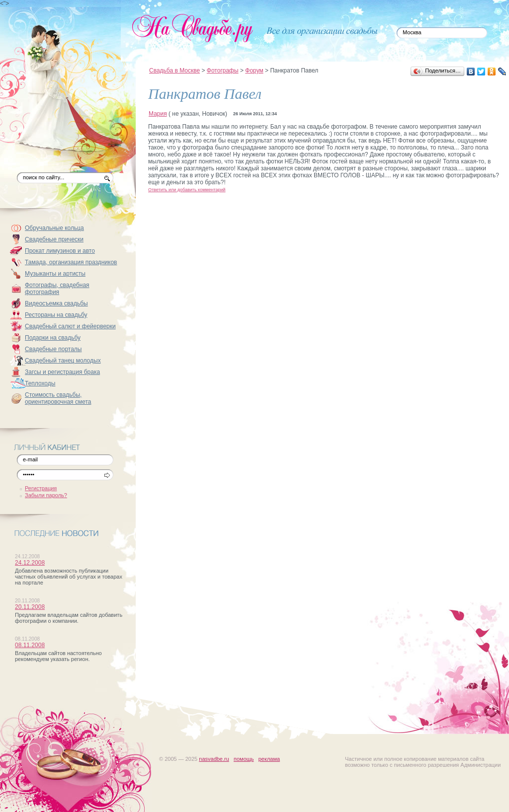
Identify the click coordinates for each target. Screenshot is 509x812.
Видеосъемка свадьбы (56, 303)
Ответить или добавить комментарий (187, 190)
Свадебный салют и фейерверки (70, 326)
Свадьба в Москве (174, 71)
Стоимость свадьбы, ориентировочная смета (58, 398)
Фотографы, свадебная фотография (57, 289)
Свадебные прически (54, 239)
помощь (244, 759)
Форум (254, 71)
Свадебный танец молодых (63, 361)
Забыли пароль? (46, 495)
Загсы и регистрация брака (62, 372)
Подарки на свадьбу (53, 338)
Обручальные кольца (54, 228)
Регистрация (41, 488)
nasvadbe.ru (214, 759)
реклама (269, 759)
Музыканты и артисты (55, 274)
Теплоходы (40, 383)
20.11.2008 (30, 607)
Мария (158, 114)
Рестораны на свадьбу (56, 315)
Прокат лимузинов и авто (60, 251)
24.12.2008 (30, 563)
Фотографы (223, 71)
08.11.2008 (30, 645)
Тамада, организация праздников (71, 262)
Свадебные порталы (53, 349)
